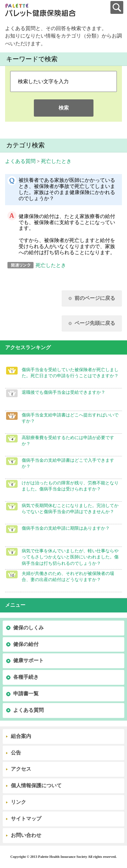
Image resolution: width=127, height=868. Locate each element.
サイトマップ (26, 819)
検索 (64, 108)
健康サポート (28, 660)
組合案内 (21, 736)
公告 (16, 753)
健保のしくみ (28, 628)
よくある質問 (20, 161)
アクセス (21, 769)
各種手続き (26, 677)
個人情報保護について (36, 786)
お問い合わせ (26, 835)
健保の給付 (26, 644)
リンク (18, 802)
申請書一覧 (26, 694)
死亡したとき (56, 161)
